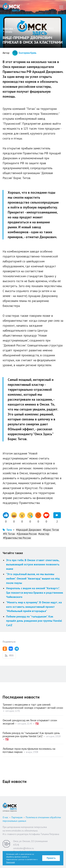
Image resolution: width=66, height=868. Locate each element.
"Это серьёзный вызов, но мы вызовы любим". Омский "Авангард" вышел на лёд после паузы (33, 578)
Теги (9, 530)
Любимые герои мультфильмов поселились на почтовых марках (29, 750)
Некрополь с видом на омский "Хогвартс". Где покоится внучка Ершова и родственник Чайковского (35, 592)
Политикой (10, 862)
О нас (5, 817)
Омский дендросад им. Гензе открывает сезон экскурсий (30, 722)
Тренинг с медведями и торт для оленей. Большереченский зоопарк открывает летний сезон (33, 706)
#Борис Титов (51, 530)
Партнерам (17, 817)
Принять (51, 858)
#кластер (44, 534)
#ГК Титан (9, 534)
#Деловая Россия (27, 534)
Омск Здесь (11, 7)
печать (9, 32)
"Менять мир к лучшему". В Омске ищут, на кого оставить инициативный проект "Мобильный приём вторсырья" (34, 607)
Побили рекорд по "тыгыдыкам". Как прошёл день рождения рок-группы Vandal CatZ (34, 621)
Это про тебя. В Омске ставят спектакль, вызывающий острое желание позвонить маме (33, 564)
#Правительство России (17, 538)
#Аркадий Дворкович (29, 530)
